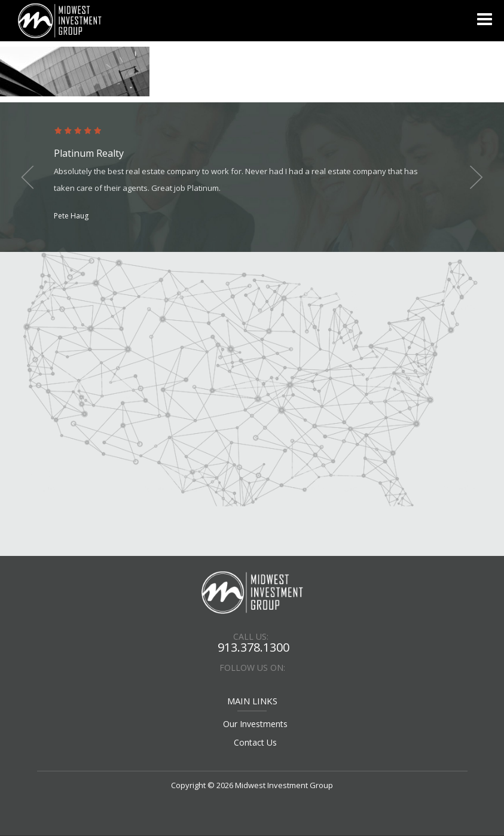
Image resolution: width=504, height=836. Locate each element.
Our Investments (255, 724)
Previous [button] (30, 177)
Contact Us (255, 742)
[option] (252, 175)
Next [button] (474, 177)
